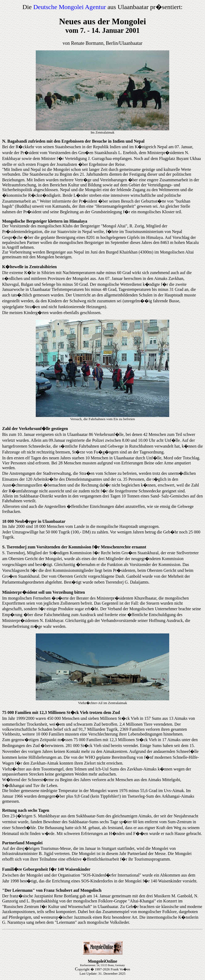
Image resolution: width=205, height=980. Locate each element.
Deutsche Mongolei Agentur (70, 7)
